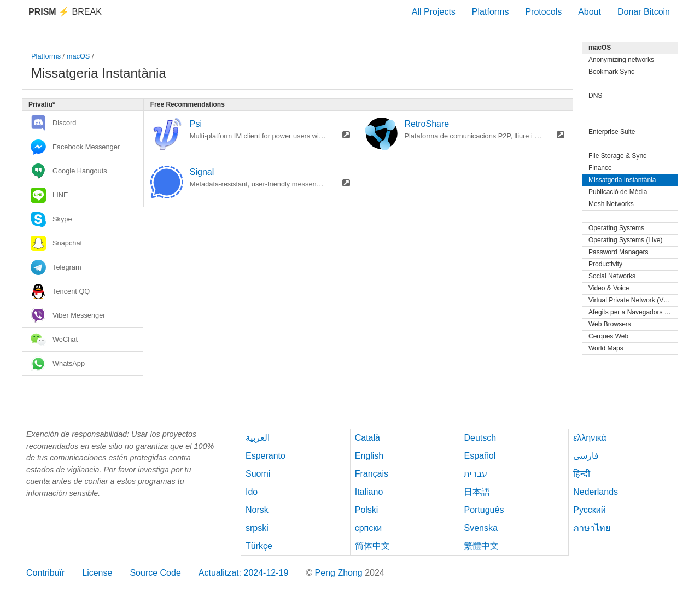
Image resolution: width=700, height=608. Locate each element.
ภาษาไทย (592, 528)
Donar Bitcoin (644, 12)
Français (372, 474)
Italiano (369, 492)
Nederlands (596, 492)
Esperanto (266, 456)
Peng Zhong (340, 573)
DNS (595, 96)
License (97, 573)
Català (367, 438)
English (369, 456)
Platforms (491, 12)
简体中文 (372, 546)
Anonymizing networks (621, 60)
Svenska (480, 528)
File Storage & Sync (617, 156)
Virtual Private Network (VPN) (632, 300)
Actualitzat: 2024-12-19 (244, 573)
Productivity (605, 264)
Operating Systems (616, 228)
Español (480, 456)
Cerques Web (608, 336)
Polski (367, 510)
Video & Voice (609, 288)
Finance (600, 168)
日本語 (477, 492)
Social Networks (612, 276)
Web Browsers (610, 324)
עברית (476, 474)
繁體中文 (481, 546)
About (590, 12)
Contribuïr (45, 573)
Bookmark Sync (611, 72)
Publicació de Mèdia (618, 192)
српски (369, 528)
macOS (78, 56)
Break (65, 12)
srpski (257, 528)
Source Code (155, 573)
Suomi (258, 474)
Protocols (543, 12)
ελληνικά (590, 438)
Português (484, 510)
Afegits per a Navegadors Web (633, 312)
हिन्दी (582, 474)
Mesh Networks (611, 204)
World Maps (606, 348)
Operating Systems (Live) (625, 240)
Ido (252, 492)
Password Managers (618, 252)
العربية (258, 438)
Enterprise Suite (612, 132)
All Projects (434, 12)
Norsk (257, 510)
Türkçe (259, 546)
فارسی (586, 456)
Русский (589, 510)
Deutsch (480, 438)
